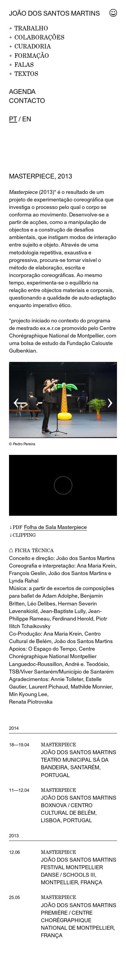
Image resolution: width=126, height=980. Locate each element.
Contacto (27, 101)
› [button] (110, 400)
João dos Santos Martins (54, 13)
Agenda (22, 92)
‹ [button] (16, 400)
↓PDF (48, 527)
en (27, 119)
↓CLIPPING (22, 535)
